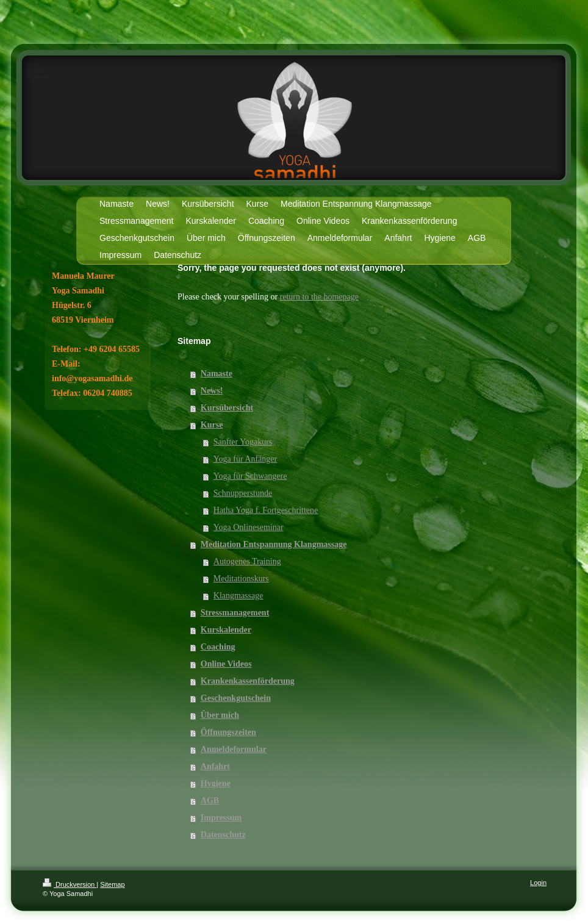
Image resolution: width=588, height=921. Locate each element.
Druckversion (70, 884)
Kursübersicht (227, 408)
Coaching (218, 647)
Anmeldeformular (234, 749)
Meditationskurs (241, 579)
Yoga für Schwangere (250, 476)
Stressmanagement (235, 613)
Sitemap (112, 884)
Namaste (217, 374)
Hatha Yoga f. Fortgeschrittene (266, 510)
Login (538, 883)
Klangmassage (238, 596)
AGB (210, 801)
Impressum (221, 818)
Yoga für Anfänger (245, 459)
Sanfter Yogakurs (243, 442)
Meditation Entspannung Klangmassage (274, 544)
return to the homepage (319, 297)
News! (212, 391)
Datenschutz (223, 835)
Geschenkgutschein (236, 698)
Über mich (220, 715)
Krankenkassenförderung (248, 681)
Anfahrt (215, 766)
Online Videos (226, 664)
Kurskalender (226, 630)
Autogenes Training (247, 561)
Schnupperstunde (243, 493)
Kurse (212, 425)
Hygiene (216, 783)
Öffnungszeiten (228, 732)
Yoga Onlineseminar (249, 527)
